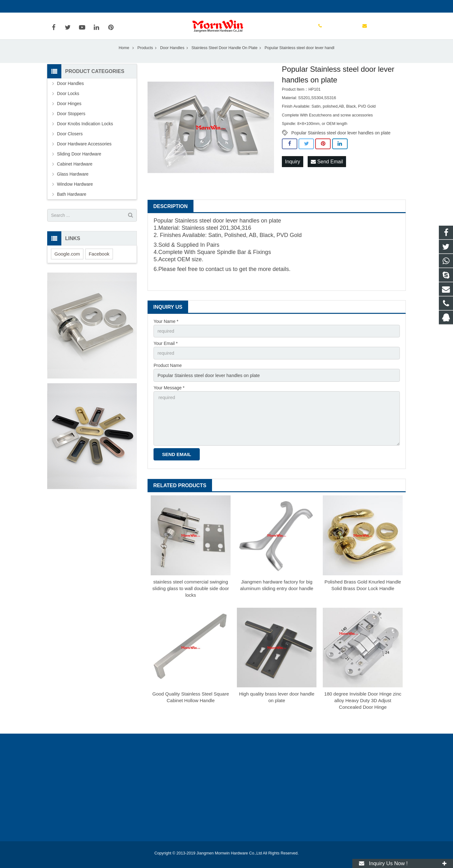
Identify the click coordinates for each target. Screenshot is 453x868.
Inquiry (293, 170)
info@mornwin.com (116, 6)
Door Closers (70, 143)
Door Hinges (69, 112)
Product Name (168, 374)
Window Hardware (75, 193)
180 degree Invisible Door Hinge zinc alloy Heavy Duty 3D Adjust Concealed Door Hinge (363, 706)
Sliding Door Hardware (79, 163)
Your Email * (166, 352)
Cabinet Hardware (75, 173)
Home (124, 56)
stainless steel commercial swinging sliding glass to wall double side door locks (190, 594)
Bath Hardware (72, 203)
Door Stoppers (71, 122)
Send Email (327, 170)
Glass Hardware (73, 183)
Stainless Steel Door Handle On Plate (224, 56)
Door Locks (68, 102)
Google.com (67, 262)
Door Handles (172, 56)
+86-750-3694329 (69, 6)
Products (145, 56)
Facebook (99, 262)
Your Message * (169, 395)
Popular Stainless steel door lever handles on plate (341, 142)
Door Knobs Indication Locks (85, 132)
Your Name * (166, 330)
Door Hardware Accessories (84, 153)
